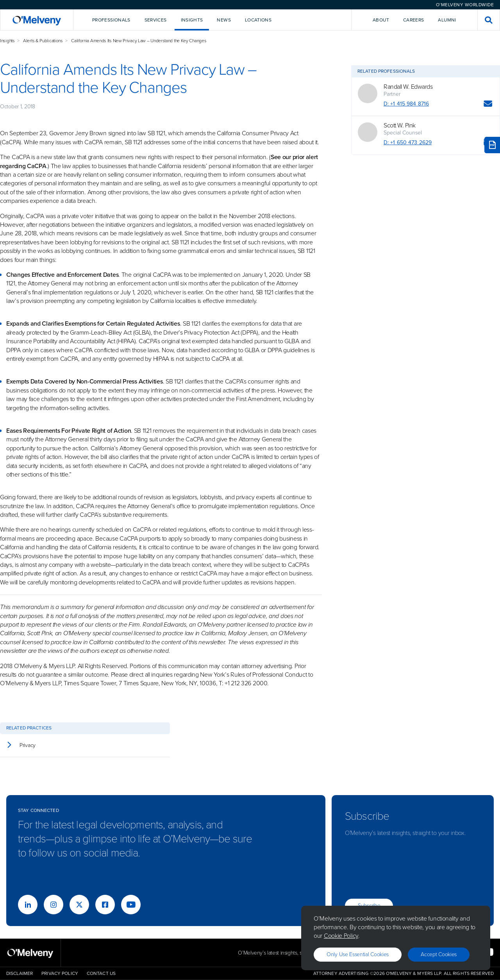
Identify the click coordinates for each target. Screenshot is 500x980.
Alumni (447, 20)
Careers (414, 20)
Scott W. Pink (400, 125)
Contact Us (101, 973)
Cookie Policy (341, 936)
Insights (7, 41)
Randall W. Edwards (408, 87)
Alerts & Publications (43, 41)
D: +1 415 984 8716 (406, 104)
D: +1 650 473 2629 (408, 142)
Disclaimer (20, 973)
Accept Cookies (439, 954)
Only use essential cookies (358, 954)
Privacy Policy (60, 973)
